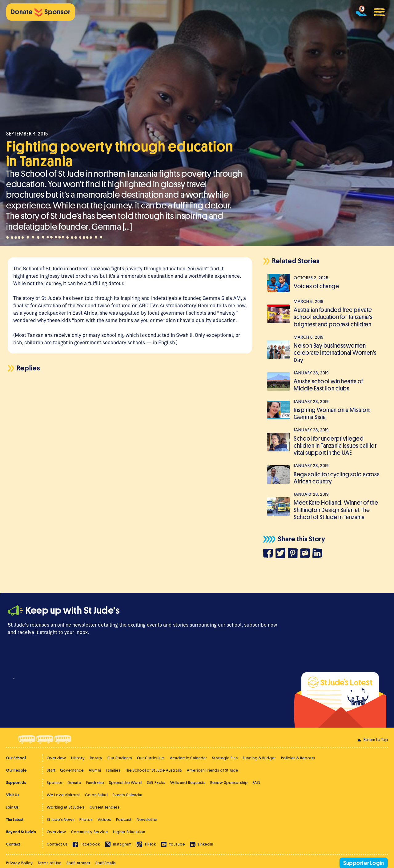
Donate (74, 783)
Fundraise (95, 783)
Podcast (124, 820)
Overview (56, 758)
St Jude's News (61, 820)
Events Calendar (128, 795)
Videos (104, 820)
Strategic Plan (225, 758)
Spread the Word (125, 783)
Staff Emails (106, 863)
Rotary (96, 758)
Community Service (90, 832)
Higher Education (129, 832)
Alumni (95, 770)
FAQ (257, 783)
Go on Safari (96, 795)
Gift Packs (156, 783)
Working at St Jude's (66, 807)
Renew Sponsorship (229, 783)
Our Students (120, 758)
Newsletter (147, 820)
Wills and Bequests (188, 783)
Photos (86, 820)
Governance (72, 770)
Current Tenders (105, 807)
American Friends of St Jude (213, 770)
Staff (51, 770)
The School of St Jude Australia (154, 770)
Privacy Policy (20, 863)
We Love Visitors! (63, 795)
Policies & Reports (298, 758)
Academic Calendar (189, 758)
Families (113, 770)
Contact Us (57, 844)
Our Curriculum (151, 758)
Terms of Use (50, 863)
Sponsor (55, 783)
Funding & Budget (259, 758)
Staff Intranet (78, 863)
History (78, 758)
